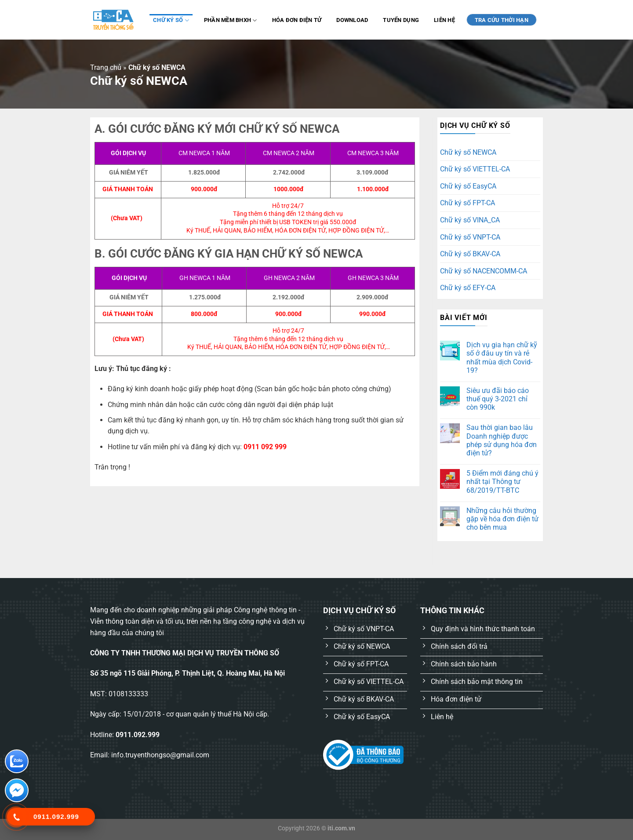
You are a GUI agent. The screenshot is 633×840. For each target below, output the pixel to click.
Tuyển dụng (401, 20)
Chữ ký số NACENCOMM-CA (484, 271)
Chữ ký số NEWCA (468, 152)
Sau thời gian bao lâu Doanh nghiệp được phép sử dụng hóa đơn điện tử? (502, 440)
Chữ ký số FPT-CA (467, 203)
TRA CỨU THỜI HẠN (502, 20)
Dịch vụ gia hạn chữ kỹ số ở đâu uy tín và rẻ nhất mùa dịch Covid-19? (502, 358)
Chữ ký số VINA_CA (470, 220)
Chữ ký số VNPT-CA (470, 237)
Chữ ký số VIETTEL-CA (475, 169)
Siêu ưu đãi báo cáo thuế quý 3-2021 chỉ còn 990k (498, 399)
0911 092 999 (265, 447)
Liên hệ (444, 20)
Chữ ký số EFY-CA (468, 288)
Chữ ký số (171, 20)
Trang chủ (106, 67)
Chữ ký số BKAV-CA (470, 254)
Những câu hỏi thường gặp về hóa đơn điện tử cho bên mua (502, 519)
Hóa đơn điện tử (297, 20)
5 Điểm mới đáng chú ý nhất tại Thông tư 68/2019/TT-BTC (502, 482)
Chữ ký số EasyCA (468, 186)
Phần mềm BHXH (231, 20)
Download (352, 20)
